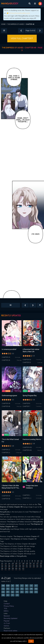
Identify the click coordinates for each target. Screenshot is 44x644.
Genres (6, 626)
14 (9, 564)
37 (6, 569)
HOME (4, 24)
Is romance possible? (9, 349)
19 (27, 564)
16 (16, 564)
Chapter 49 (6, 404)
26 (9, 566)
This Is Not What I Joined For (10, 441)
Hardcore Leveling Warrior (32, 439)
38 (9, 569)
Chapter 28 (6, 360)
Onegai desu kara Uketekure (32, 487)
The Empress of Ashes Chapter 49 (23, 539)
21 (34, 564)
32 (30, 566)
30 (23, 566)
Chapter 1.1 (27, 498)
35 (41, 566)
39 (13, 569)
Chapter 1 (26, 495)
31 (27, 566)
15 (13, 564)
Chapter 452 (27, 450)
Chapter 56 (27, 360)
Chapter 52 (27, 362)
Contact (7, 604)
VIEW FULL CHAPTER (22, 39)
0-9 (8, 586)
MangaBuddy (5, 512)
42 (23, 569)
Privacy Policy (9, 606)
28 (16, 566)
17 (20, 564)
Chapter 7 (26, 406)
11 (41, 561)
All (3, 586)
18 (23, 564)
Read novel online (11, 631)
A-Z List (7, 623)
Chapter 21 (6, 453)
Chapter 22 (6, 450)
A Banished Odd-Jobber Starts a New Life (31, 351)
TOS (5, 609)
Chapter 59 (6, 496)
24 (2, 566)
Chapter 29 (6, 357)
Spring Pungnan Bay (30, 396)
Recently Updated (11, 618)
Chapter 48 (6, 406)
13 (6, 564)
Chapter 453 (27, 447)
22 (37, 564)
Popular (7, 621)
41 (20, 569)
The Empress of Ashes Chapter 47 (26, 536)
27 (13, 566)
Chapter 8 (26, 404)
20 (30, 564)
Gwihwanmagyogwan (9, 396)
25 (6, 566)
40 (16, 569)
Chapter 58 (6, 499)
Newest (7, 616)
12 (2, 564)
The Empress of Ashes (15, 522)
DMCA (6, 611)
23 (41, 564)
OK (31, 641)
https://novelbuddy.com (19, 13)
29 (20, 566)
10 (38, 561)
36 (2, 569)
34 (37, 566)
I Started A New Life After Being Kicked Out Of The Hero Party (10, 487)
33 (34, 566)
